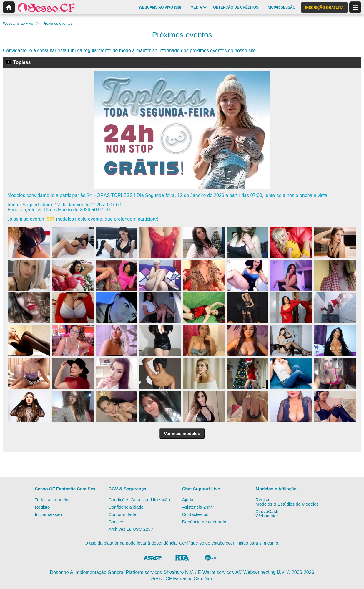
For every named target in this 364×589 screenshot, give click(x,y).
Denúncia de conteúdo (204, 522)
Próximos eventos (57, 23)
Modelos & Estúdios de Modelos (287, 504)
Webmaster (267, 516)
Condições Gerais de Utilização (139, 500)
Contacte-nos (195, 514)
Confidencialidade (126, 507)
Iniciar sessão (49, 514)
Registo (43, 507)
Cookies (117, 522)
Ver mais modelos (182, 434)
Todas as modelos (53, 500)
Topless (22, 62)
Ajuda (188, 500)
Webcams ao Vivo (18, 23)
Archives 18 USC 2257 (131, 529)
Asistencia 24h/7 (198, 507)
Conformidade (122, 514)
